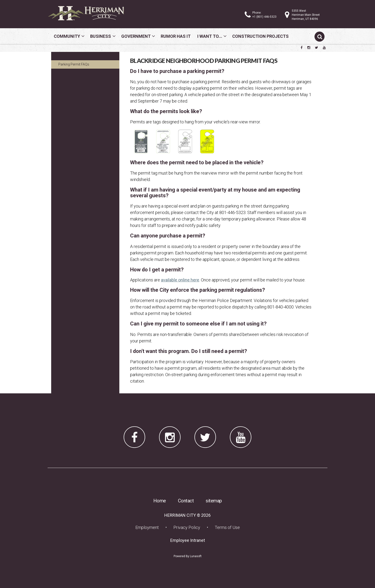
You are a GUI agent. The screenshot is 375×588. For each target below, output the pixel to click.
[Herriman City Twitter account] (317, 48)
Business (101, 36)
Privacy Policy (187, 527)
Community (67, 36)
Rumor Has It (176, 36)
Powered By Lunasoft (188, 556)
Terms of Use (227, 527)
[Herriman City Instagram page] (309, 48)
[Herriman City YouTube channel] (324, 48)
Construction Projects (260, 36)
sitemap (214, 501)
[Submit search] (320, 37)
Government (136, 36)
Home (160, 501)
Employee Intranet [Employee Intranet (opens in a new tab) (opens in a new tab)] (189, 540)
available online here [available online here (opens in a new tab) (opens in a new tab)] (180, 280)
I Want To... (210, 36)
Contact (186, 501)
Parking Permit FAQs (74, 64)
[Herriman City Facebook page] (302, 48)
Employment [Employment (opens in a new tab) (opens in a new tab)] (149, 527)
